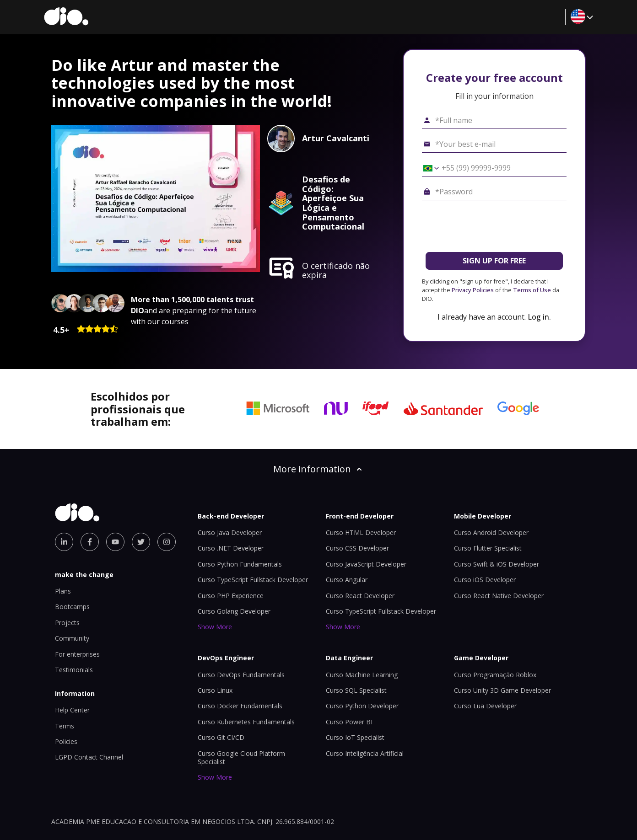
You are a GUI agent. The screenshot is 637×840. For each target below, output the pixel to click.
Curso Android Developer (491, 532)
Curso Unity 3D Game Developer (502, 690)
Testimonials (74, 670)
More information (318, 469)
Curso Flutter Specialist (488, 548)
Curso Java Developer (230, 532)
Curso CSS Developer (357, 548)
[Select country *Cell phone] (428, 168)
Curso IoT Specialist (355, 737)
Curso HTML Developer (361, 532)
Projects (67, 623)
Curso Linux (215, 690)
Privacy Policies (473, 290)
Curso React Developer (360, 596)
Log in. (539, 317)
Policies (66, 741)
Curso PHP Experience (231, 596)
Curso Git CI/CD (221, 737)
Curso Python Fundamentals (240, 564)
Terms (65, 726)
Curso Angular (347, 580)
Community (72, 638)
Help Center (72, 710)
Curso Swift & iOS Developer (497, 564)
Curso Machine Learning (362, 675)
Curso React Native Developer (499, 596)
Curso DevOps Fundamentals (241, 675)
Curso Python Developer (362, 706)
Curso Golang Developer (234, 611)
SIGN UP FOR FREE (494, 261)
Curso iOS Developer (485, 580)
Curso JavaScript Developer (366, 564)
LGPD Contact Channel (89, 757)
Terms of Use (532, 290)
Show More (215, 627)
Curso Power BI (349, 722)
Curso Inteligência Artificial (365, 753)
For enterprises (77, 654)
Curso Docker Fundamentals (240, 706)
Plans (63, 591)
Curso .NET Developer (231, 548)
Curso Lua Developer (485, 706)
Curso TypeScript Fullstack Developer (253, 580)
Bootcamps (72, 607)
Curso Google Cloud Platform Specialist (241, 757)
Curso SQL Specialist (356, 690)
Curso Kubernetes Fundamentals (246, 722)
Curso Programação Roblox (495, 675)
